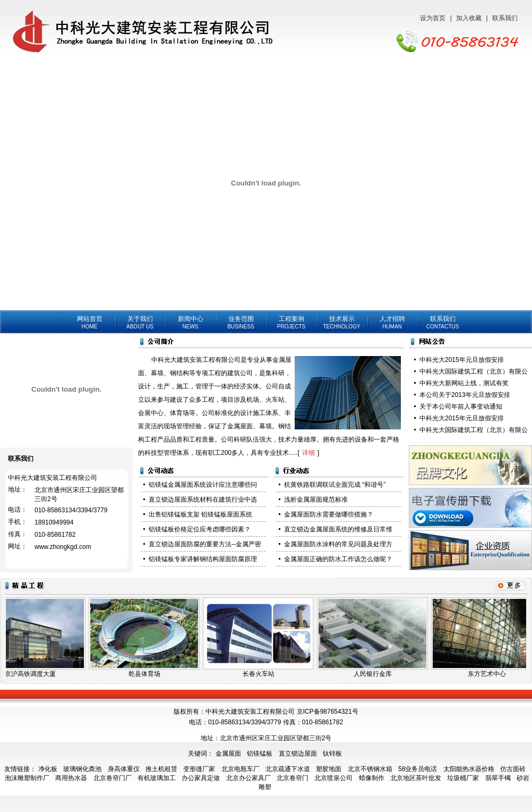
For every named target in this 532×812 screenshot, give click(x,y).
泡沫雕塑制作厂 (27, 778)
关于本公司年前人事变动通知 (461, 407)
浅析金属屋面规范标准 (316, 500)
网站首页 (90, 322)
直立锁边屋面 (298, 754)
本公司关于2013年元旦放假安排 (465, 395)
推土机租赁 (161, 769)
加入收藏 (469, 18)
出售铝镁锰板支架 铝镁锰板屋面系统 (200, 514)
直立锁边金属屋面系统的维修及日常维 (338, 529)
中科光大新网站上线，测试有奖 (464, 383)
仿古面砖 (513, 769)
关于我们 (140, 322)
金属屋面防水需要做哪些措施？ (329, 514)
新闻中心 (191, 322)
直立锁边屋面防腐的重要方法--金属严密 (205, 544)
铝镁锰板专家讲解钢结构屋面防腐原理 (203, 559)
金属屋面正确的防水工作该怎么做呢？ (338, 559)
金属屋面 (228, 754)
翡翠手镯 (498, 778)
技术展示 (341, 322)
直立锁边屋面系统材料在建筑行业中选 (203, 500)
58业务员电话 (418, 769)
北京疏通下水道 (288, 769)
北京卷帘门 (293, 778)
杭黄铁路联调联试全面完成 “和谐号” (335, 485)
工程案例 (291, 322)
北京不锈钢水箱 (370, 769)
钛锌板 (332, 754)
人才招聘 (392, 322)
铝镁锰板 (260, 754)
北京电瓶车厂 (241, 769)
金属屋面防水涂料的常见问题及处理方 (338, 544)
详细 (308, 453)
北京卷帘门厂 (113, 778)
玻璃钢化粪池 (82, 769)
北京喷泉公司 (333, 778)
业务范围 (241, 322)
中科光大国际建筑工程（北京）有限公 (474, 371)
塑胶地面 (329, 769)
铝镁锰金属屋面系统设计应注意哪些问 (203, 485)
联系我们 (505, 18)
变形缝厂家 (199, 769)
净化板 (48, 769)
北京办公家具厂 (248, 778)
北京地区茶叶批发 (416, 778)
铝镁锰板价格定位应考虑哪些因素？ (200, 529)
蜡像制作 (372, 778)
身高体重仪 (124, 769)
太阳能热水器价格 (469, 769)
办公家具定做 (201, 778)
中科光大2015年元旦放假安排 (462, 360)
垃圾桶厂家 (463, 778)
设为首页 (433, 18)
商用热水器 (71, 778)
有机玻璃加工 (157, 778)
